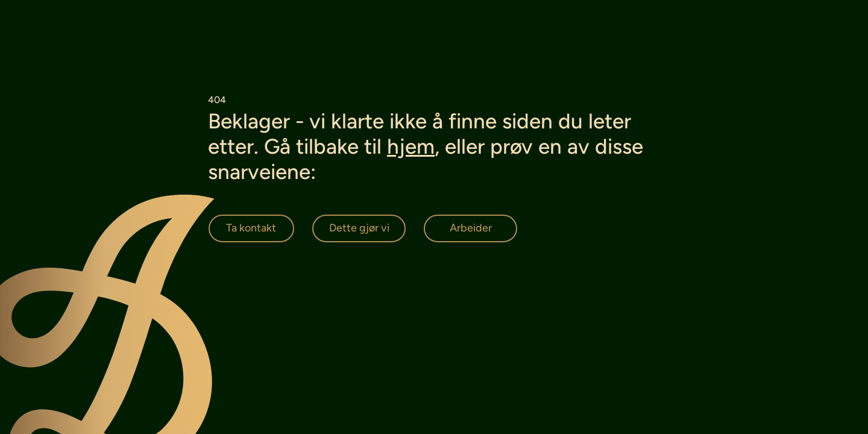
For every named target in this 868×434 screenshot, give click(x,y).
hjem (411, 146)
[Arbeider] (470, 228)
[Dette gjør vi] (359, 228)
